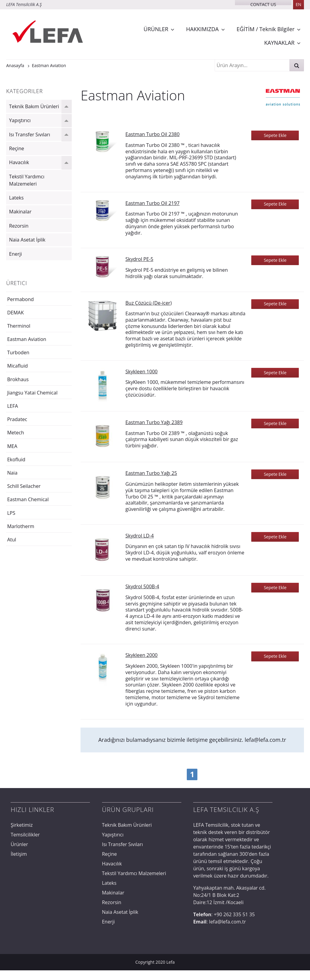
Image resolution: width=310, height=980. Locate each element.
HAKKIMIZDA (203, 29)
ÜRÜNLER (156, 29)
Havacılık (19, 162)
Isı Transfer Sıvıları (30, 135)
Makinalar (20, 212)
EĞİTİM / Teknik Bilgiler (266, 29)
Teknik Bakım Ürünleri (34, 106)
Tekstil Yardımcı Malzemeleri (27, 180)
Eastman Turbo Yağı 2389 (154, 422)
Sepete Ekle (275, 135)
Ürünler (19, 844)
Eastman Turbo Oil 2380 (152, 134)
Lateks (16, 198)
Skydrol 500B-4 (142, 586)
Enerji (15, 254)
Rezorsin (19, 226)
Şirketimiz (22, 825)
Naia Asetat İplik (27, 240)
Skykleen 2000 (141, 655)
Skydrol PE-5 (139, 259)
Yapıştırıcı (20, 120)
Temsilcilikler (25, 835)
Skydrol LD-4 (140, 536)
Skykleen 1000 (141, 372)
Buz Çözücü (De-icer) (148, 303)
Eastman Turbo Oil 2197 (152, 203)
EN (298, 4)
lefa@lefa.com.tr (265, 740)
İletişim (19, 854)
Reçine (16, 148)
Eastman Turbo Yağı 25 (151, 473)
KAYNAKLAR (279, 43)
